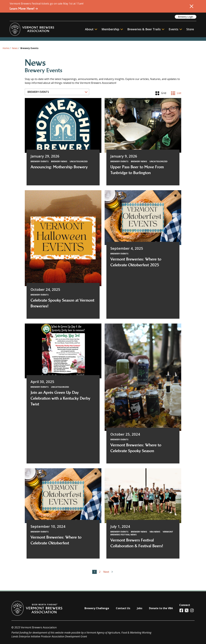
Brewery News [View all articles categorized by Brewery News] (59, 161)
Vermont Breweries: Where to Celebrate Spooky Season (136, 448)
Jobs (140, 608)
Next (109, 572)
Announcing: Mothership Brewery (59, 167)
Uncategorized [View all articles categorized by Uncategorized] (79, 161)
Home (6, 48)
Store (190, 29)
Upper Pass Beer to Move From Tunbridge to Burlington (137, 170)
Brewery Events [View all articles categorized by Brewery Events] (40, 161)
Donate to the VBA (161, 608)
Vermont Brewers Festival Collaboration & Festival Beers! (137, 543)
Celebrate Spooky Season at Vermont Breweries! (62, 303)
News (15, 48)
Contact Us (123, 608)
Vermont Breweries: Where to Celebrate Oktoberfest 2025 (136, 262)
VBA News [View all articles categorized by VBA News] (155, 532)
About (91, 29)
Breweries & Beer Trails (146, 29)
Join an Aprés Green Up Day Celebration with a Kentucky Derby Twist (60, 398)
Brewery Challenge (97, 608)
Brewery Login (186, 17)
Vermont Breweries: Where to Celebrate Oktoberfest (56, 540)
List (176, 93)
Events (173, 29)
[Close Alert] (192, 6)
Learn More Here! (24, 9)
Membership (110, 29)
